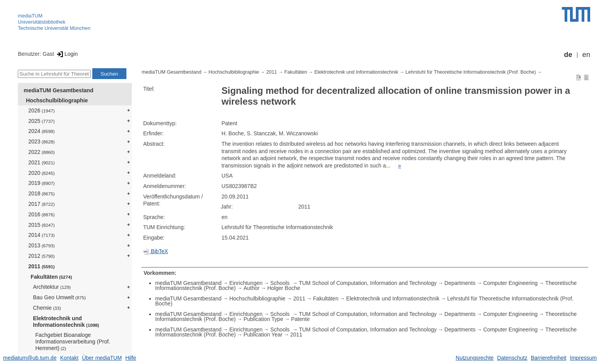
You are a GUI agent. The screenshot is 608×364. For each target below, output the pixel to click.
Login (66, 54)
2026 (41, 110)
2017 (41, 204)
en (586, 55)
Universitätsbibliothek (42, 22)
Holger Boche (284, 288)
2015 (41, 225)
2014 (41, 235)
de (568, 55)
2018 (41, 193)
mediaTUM (30, 16)
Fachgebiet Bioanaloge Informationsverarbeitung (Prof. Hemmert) (73, 342)
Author (251, 288)
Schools (281, 283)
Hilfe (131, 358)
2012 (41, 256)
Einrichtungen (246, 283)
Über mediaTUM (102, 358)
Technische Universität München (54, 28)
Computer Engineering (510, 283)
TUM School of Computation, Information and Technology (368, 283)
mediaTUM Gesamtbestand (59, 90)
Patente (300, 319)
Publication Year (263, 335)
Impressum (583, 358)
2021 (41, 162)
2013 (41, 245)
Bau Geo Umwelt (59, 297)
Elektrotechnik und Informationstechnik (66, 322)
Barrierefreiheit (549, 358)
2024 (41, 131)
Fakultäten (51, 277)
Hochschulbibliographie (57, 100)
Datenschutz (512, 358)
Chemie (47, 308)
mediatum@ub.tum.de (30, 358)
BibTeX (155, 251)
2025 (41, 121)
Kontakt (69, 358)
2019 (41, 183)
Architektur (52, 287)
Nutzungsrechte (475, 358)
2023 (41, 141)
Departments (460, 283)
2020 (41, 173)
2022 (41, 152)
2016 (41, 214)
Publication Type (263, 319)
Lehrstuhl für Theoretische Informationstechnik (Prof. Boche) (471, 72)
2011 (41, 266)
